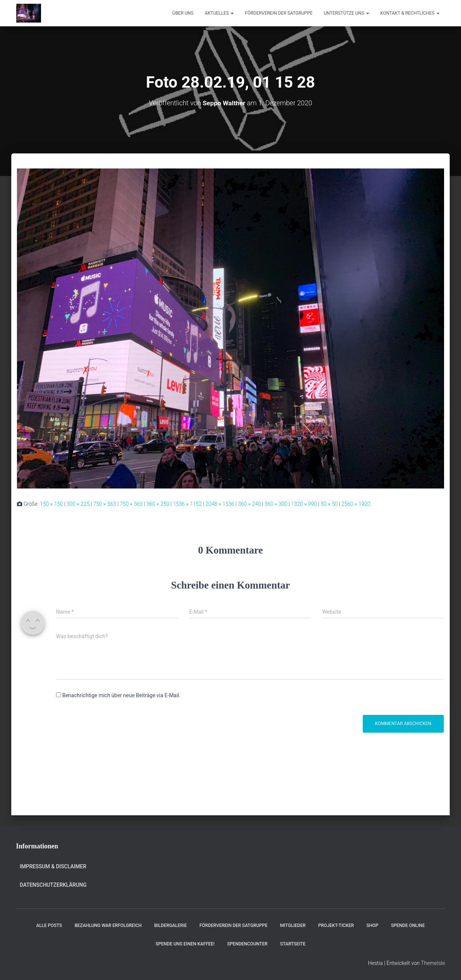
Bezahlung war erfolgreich (108, 925)
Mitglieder (293, 925)
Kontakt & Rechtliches (410, 13)
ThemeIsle (433, 963)
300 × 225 (78, 504)
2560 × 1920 (356, 504)
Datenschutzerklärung (53, 885)
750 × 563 (105, 504)
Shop (373, 925)
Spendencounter (247, 944)
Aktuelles (219, 13)
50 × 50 (329, 504)
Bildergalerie (171, 925)
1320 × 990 (304, 504)
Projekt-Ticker (336, 925)
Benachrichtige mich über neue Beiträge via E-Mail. (121, 695)
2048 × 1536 (220, 504)
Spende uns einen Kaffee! (185, 944)
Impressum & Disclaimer (53, 866)
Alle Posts (49, 925)
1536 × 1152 (187, 504)
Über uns (183, 13)
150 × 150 (51, 504)
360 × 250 (158, 504)
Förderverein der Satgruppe (279, 13)
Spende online (408, 925)
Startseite (293, 944)
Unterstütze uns (346, 13)
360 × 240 (249, 504)
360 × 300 (276, 504)
